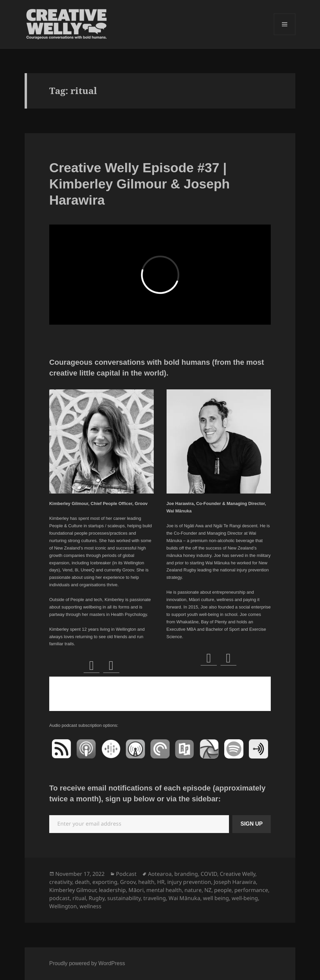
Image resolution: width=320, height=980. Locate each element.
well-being (245, 898)
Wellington (63, 906)
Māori (136, 890)
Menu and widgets (285, 35)
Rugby (97, 898)
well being (216, 898)
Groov (128, 882)
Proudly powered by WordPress (87, 963)
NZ (208, 890)
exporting (105, 882)
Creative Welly (238, 874)
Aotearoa (160, 874)
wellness (91, 906)
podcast (60, 898)
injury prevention (189, 882)
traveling (155, 898)
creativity (61, 882)
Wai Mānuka (184, 898)
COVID (209, 874)
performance (251, 890)
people (223, 890)
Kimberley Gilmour (73, 890)
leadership (112, 890)
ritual (79, 898)
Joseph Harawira (235, 882)
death (82, 882)
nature (193, 890)
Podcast (126, 874)
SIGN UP (252, 824)
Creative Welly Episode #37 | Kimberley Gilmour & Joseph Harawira (139, 184)
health (146, 882)
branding (186, 874)
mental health (164, 890)
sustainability (124, 898)
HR (161, 882)
